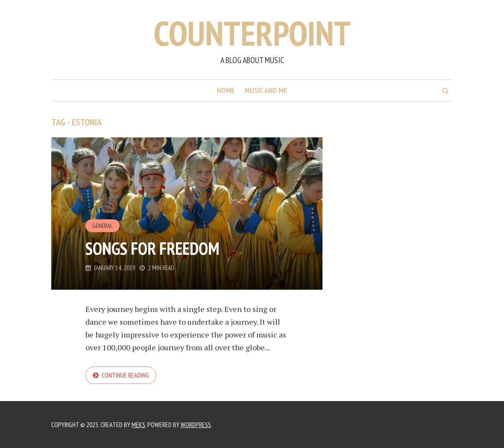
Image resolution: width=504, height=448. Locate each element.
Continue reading (125, 375)
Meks (138, 425)
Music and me (266, 90)
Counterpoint (252, 33)
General (103, 226)
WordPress (196, 425)
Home (226, 90)
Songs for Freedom (152, 248)
